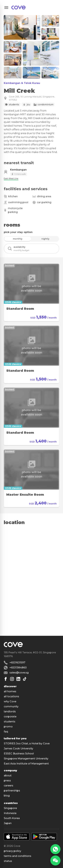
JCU (28, 104)
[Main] (18, 8)
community (11, 706)
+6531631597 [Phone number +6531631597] (17, 663)
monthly (18, 239)
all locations (11, 696)
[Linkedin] (18, 679)
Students (14, 104)
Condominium (45, 104)
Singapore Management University (26, 759)
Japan (8, 823)
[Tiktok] (25, 679)
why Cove (10, 701)
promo (8, 727)
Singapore (10, 808)
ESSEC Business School (19, 754)
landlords (10, 711)
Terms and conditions (18, 856)
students (10, 722)
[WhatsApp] (55, 849)
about (8, 776)
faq (6, 732)
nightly (45, 239)
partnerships (12, 791)
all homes (10, 691)
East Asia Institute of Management (26, 764)
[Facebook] (6, 679)
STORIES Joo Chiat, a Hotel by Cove (27, 743)
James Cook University (18, 749)
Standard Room (20, 309)
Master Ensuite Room (25, 495)
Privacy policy (12, 851)
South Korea (12, 818)
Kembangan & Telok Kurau (22, 83)
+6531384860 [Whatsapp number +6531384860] (18, 668)
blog (7, 796)
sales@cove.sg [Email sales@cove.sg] (19, 673)
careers (9, 786)
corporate (10, 717)
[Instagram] (12, 679)
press (7, 781)
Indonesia (10, 813)
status (8, 861)
